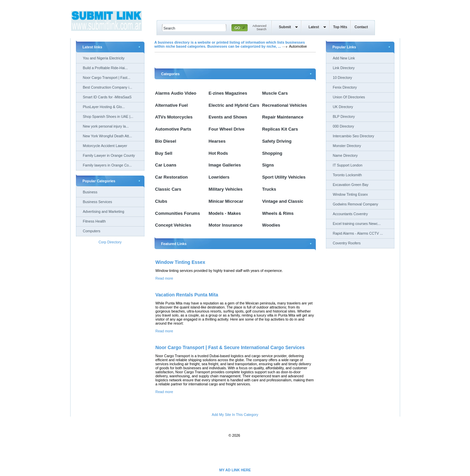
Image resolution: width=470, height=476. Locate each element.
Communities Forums (178, 213)
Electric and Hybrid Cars (234, 105)
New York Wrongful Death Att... (108, 136)
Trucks (269, 189)
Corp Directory (110, 242)
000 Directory (344, 126)
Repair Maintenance (283, 117)
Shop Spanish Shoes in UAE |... (108, 116)
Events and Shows (228, 117)
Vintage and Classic (283, 201)
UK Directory (343, 107)
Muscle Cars (275, 93)
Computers (92, 231)
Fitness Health (94, 221)
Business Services (98, 202)
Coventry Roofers (347, 243)
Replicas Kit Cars (280, 129)
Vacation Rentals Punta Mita (187, 295)
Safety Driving (277, 141)
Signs (268, 165)
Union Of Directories (349, 97)
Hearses (217, 141)
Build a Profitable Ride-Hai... (105, 68)
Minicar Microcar (226, 201)
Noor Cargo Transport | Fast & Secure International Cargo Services (230, 347)
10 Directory (343, 78)
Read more (164, 278)
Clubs (161, 201)
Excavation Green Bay (351, 185)
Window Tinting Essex (180, 262)
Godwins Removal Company (356, 204)
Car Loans (166, 165)
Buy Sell (164, 153)
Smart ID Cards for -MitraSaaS (107, 97)
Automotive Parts (173, 129)
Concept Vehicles (173, 225)
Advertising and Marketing (104, 211)
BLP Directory (344, 116)
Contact (361, 27)
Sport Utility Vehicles (284, 177)
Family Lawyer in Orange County (109, 155)
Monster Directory (347, 146)
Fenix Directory (345, 87)
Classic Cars (168, 189)
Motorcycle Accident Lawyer (105, 146)
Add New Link (344, 58)
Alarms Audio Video (176, 93)
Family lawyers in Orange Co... (108, 165)
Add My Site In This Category (235, 415)
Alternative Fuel (172, 105)
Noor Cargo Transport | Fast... (107, 78)
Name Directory (345, 155)
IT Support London (348, 165)
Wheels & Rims (278, 213)
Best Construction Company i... (108, 87)
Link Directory (344, 68)
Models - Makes (225, 213)
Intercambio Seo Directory (354, 136)
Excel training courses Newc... (357, 224)
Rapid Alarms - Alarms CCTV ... (358, 233)
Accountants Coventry (350, 214)
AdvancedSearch (260, 28)
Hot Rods (218, 153)
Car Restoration (172, 177)
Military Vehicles (226, 189)
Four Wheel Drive (227, 129)
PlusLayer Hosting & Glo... (104, 107)
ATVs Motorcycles (174, 117)
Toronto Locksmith (347, 175)
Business (90, 192)
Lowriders (219, 177)
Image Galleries (225, 165)
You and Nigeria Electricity (104, 58)
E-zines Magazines (228, 93)
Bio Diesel (166, 141)
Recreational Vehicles (285, 105)
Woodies (271, 225)
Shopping (272, 153)
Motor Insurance (226, 225)
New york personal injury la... (106, 126)
